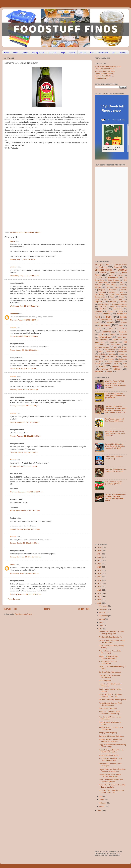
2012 (100, 593)
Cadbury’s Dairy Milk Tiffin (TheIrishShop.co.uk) (109, 657)
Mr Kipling (99, 295)
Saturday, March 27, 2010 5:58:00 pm (24, 390)
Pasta (112, 297)
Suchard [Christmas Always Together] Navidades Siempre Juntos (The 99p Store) (115, 497)
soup (116, 364)
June (101, 626)
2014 (100, 587)
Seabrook (113, 306)
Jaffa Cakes (103, 282)
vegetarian (99, 371)
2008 (100, 810)
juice (116, 347)
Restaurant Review (119, 304)
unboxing (105, 369)
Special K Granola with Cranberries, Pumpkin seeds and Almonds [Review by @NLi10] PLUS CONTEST (116, 409)
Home (7, 52)
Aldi (107, 265)
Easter (113, 272)
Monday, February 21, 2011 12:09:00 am (25, 436)
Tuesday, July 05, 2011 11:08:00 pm (24, 466)
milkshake (110, 352)
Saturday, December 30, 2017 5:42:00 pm (26, 594)
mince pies (123, 352)
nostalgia (122, 354)
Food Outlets (103, 52)
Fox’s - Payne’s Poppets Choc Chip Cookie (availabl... (112, 786)
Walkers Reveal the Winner (109, 755)
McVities (112, 292)
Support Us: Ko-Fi (101, 78)
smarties (108, 364)
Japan (113, 282)
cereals (111, 322)
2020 (100, 567)
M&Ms (124, 287)
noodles (112, 354)
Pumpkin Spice (104, 304)
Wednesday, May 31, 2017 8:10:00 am (25, 573)
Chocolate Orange (103, 270)
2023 (100, 557)
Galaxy (111, 275)
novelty (98, 357)
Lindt (108, 287)
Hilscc (13, 564)
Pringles (124, 302)
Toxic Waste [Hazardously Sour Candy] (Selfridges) (115, 420)
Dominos (103, 273)
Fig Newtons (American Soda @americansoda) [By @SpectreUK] (115, 396)
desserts (107, 332)
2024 (100, 554)
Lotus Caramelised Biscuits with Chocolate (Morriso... (111, 781)
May (101, 629)
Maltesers (113, 290)
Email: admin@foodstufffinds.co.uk (108, 66)
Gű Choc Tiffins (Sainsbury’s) (110, 672)
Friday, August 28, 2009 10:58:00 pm (24, 336)
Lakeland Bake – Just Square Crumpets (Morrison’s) (110, 775)
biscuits (123, 317)
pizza (101, 361)
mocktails (102, 354)
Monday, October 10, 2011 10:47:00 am (25, 529)
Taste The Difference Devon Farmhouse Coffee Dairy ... (110, 713)
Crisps (63, 52)
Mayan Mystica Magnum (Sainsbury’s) (108, 662)
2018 (100, 574)
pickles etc (123, 359)
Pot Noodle (112, 302)
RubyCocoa (102, 307)
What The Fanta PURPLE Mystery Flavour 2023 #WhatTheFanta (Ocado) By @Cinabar (116, 384)
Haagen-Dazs (99, 278)
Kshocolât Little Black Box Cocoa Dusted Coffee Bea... (111, 791)
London (116, 288)
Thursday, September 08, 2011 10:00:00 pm (27, 492)
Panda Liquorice (105, 681)
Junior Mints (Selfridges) (108, 708)
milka (100, 352)
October (103, 612)
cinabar (13, 267)
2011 (100, 596)
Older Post (84, 609)
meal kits (123, 349)
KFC (121, 282)
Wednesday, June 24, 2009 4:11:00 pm (25, 306)
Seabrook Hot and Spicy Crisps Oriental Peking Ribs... (111, 759)
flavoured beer (105, 337)
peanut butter (109, 359)
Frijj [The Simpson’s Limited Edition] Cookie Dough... (112, 746)
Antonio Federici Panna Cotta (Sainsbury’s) (110, 652)
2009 (100, 603)
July (101, 622)
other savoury (29, 232)
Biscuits (83, 52)
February (103, 803)
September (104, 616)
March (102, 800)
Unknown (14, 313)
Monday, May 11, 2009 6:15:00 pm (23, 259)
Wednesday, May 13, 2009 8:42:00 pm (25, 276)
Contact (25, 52)
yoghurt (109, 371)
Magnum (102, 290)
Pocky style (118, 299)
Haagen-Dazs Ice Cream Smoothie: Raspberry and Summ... (112, 770)
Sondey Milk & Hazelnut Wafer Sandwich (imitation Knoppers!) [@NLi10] (115, 446)
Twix (97, 314)
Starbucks (118, 309)
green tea (99, 342)
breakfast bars (106, 320)
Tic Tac (110, 311)
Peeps (122, 297)
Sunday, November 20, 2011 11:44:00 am (26, 557)
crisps (123, 328)
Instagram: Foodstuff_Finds (105, 71)
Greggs (121, 275)
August (102, 619)
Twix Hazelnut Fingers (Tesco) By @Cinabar (113, 483)
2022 (100, 561)
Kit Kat (98, 287)
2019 (100, 570)
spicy (125, 364)
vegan (117, 369)
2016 (100, 580)
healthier (114, 342)
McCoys (102, 292)
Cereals (72, 52)
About (16, 52)
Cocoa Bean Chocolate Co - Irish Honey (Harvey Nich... (111, 633)
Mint (121, 292)
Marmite (124, 290)
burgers (120, 320)
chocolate (104, 325)
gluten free (118, 339)
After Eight (98, 265)
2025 (100, 551)
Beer (92, 52)
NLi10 (12, 241)
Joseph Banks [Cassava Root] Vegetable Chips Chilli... (110, 695)
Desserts (123, 52)
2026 (100, 547)
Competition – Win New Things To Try (114, 458)
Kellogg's (98, 285)
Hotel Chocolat (114, 280)
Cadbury (103, 267)
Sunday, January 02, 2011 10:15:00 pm (25, 422)
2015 (100, 583)
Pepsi (97, 299)
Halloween (113, 278)
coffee (98, 328)
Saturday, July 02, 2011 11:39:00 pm (24, 452)
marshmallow (110, 349)
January (103, 806)
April (101, 796)
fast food (123, 335)
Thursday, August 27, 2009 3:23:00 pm (25, 320)
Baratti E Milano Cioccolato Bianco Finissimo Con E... (112, 641)
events (112, 335)
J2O (125, 280)
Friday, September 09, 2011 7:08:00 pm (25, 510)
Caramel (118, 267)
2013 (100, 590)
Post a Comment (14, 599)
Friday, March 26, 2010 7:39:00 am (23, 369)
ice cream (116, 345)
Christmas (122, 270)
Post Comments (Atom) (23, 614)
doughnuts (123, 332)
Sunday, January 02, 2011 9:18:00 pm (24, 406)
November (104, 609)
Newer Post (10, 609)
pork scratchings (116, 361)
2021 (100, 564)
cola (111, 329)
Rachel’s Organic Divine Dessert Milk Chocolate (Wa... (111, 751)
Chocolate (52, 52)
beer (109, 317)
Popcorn (99, 302)
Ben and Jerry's (121, 265)
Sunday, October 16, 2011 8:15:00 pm (24, 543)
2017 (100, 577)
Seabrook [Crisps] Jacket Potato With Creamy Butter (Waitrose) (115, 434)
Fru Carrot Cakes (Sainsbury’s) (111, 637)
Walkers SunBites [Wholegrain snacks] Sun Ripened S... (110, 740)
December (104, 606)
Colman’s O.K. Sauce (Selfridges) (112, 736)
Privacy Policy (38, 52)
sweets (102, 366)
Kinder (122, 285)
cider (121, 326)
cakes (97, 322)
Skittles (124, 306)
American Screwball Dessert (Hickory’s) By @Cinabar (116, 470)
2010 (100, 600)
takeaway (115, 366)
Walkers (106, 314)
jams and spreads (102, 347)
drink (101, 334)
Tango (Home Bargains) (108, 733)
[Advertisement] (23, 203)
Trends (120, 311)
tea (125, 366)
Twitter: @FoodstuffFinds (104, 74)
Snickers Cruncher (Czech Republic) (113, 700)
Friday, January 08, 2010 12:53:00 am (24, 350)
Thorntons (99, 311)
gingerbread (104, 339)
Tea (114, 52)
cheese (124, 322)
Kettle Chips (111, 285)
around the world (17, 232)
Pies (106, 299)
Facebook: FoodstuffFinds (105, 69)
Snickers (103, 309)
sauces (38, 232)
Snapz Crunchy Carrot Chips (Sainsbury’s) (110, 676)
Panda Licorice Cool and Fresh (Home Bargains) (111, 704)
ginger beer (122, 337)
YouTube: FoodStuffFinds (104, 76)
